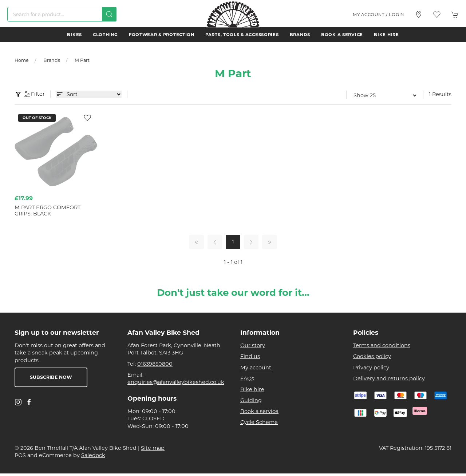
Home (22, 60)
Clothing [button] (105, 35)
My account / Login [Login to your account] (378, 15)
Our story (253, 345)
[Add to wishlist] (87, 118)
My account (256, 368)
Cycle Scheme (259, 422)
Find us (250, 356)
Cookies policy (372, 356)
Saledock (93, 455)
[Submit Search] (109, 14)
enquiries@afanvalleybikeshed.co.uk (176, 382)
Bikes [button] (74, 35)
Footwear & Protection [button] (162, 35)
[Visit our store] (419, 15)
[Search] (62, 14)
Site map (153, 448)
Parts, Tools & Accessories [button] (242, 35)
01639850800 (155, 364)
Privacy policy (371, 368)
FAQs (247, 378)
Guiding (251, 400)
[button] (437, 15)
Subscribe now (51, 377)
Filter (34, 94)
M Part (82, 60)
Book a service (342, 35)
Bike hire (386, 35)
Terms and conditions (382, 345)
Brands (300, 35)
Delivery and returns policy (389, 378)
